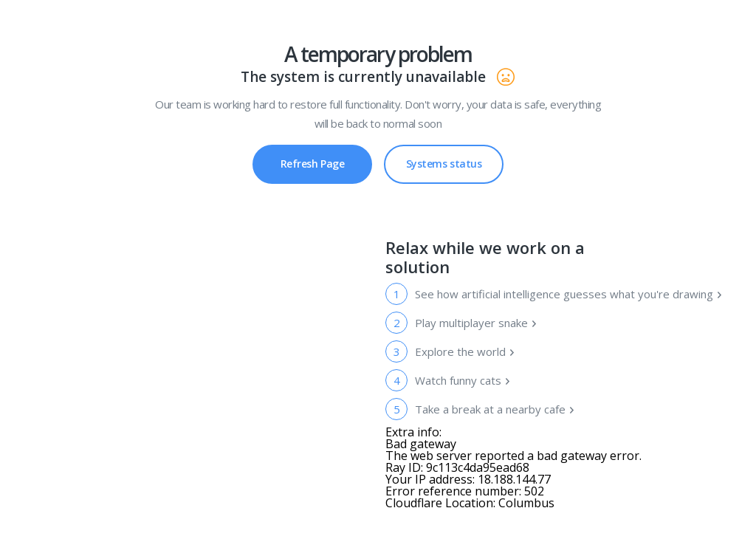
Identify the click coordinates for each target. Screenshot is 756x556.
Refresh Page (313, 164)
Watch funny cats (463, 380)
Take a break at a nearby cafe (495, 409)
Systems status (444, 158)
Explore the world (465, 351)
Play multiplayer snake (476, 323)
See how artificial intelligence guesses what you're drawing (568, 294)
